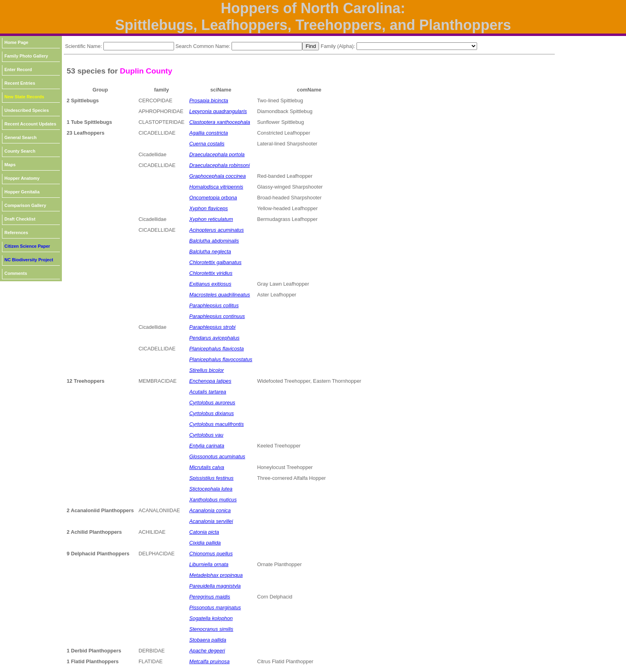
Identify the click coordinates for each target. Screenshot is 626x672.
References (16, 233)
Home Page (16, 42)
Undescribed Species (27, 110)
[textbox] (139, 46)
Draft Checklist (20, 219)
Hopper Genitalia (22, 192)
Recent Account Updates (30, 124)
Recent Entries (20, 83)
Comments (16, 273)
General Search (21, 137)
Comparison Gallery (25, 205)
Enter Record (18, 70)
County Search (20, 151)
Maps (10, 165)
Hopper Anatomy (22, 178)
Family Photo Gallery (26, 56)
